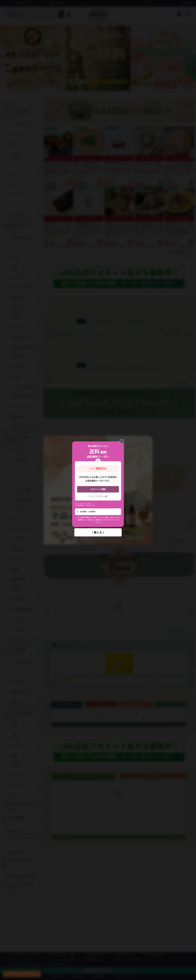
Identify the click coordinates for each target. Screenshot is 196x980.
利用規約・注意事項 (88, 512)
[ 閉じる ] (98, 532)
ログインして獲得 (98, 489)
